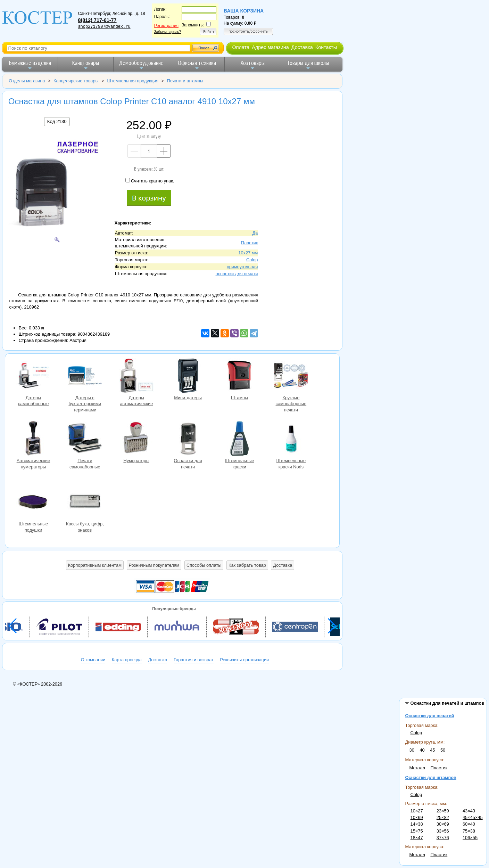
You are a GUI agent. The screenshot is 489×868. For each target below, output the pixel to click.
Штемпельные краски (239, 439)
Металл (417, 768)
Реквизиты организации (244, 660)
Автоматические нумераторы (33, 439)
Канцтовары (86, 65)
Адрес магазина (270, 47)
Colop (416, 733)
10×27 (417, 811)
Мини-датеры (188, 376)
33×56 (443, 831)
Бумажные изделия (30, 65)
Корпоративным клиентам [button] (95, 565)
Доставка (302, 47)
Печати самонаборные (85, 439)
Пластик (439, 768)
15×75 (417, 831)
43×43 (469, 811)
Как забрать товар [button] (247, 565)
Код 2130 (57, 121)
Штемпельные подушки (33, 503)
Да (255, 233)
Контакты (326, 47)
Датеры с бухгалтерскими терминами (85, 376)
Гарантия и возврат (194, 660)
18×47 (417, 838)
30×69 (443, 824)
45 (432, 750)
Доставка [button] (283, 565)
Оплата (241, 47)
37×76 (443, 838)
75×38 (469, 831)
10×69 (417, 817)
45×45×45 (473, 817)
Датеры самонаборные (33, 376)
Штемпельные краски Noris (291, 439)
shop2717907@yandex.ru (104, 27)
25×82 (443, 817)
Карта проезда (127, 660)
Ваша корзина (244, 11)
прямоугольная (242, 267)
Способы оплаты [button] (204, 565)
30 (412, 750)
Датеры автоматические (136, 376)
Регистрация (166, 26)
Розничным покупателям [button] (154, 565)
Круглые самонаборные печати (291, 376)
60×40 (469, 824)
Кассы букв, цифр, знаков (85, 503)
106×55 (470, 838)
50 (443, 750)
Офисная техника (197, 65)
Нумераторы (136, 439)
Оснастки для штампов (431, 777)
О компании (93, 660)
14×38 (417, 824)
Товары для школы (308, 65)
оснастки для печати (237, 274)
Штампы (239, 376)
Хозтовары (252, 65)
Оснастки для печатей (430, 716)
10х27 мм (248, 253)
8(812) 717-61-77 (97, 20)
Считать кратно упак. (150, 181)
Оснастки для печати (188, 439)
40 (422, 750)
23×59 (443, 811)
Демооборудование (141, 65)
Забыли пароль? (168, 32)
